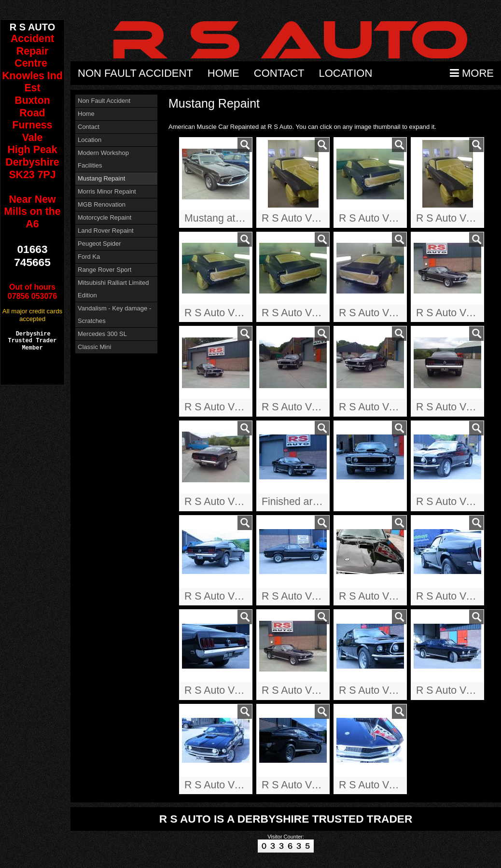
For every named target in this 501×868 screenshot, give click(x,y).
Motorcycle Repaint (104, 217)
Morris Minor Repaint (107, 191)
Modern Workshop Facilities (103, 159)
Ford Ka (89, 257)
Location (345, 73)
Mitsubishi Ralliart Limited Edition (113, 289)
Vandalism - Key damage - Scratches (114, 315)
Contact (279, 73)
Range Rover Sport (104, 270)
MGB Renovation (102, 204)
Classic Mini (94, 347)
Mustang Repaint (101, 178)
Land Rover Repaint (106, 231)
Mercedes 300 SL (102, 334)
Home (223, 73)
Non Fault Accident (135, 73)
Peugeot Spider (99, 244)
